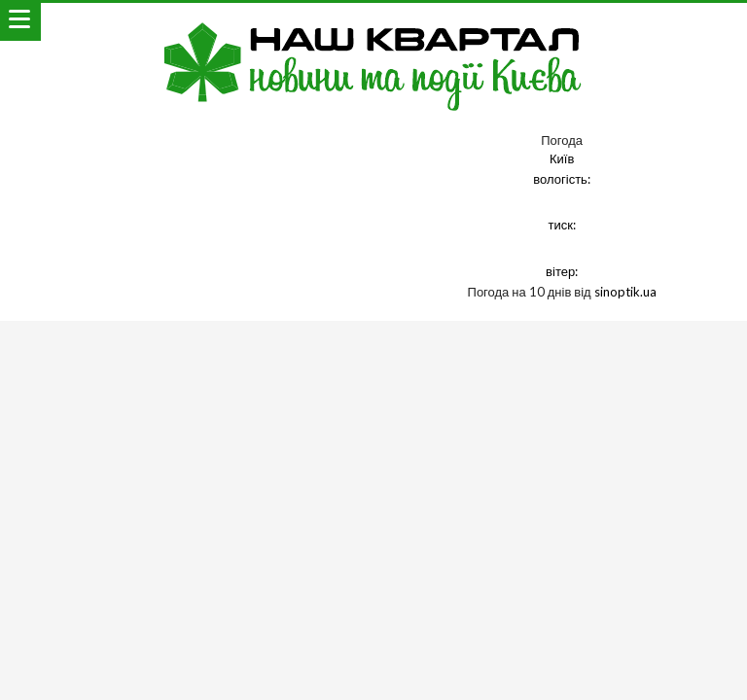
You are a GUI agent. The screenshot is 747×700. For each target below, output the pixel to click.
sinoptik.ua (625, 292)
